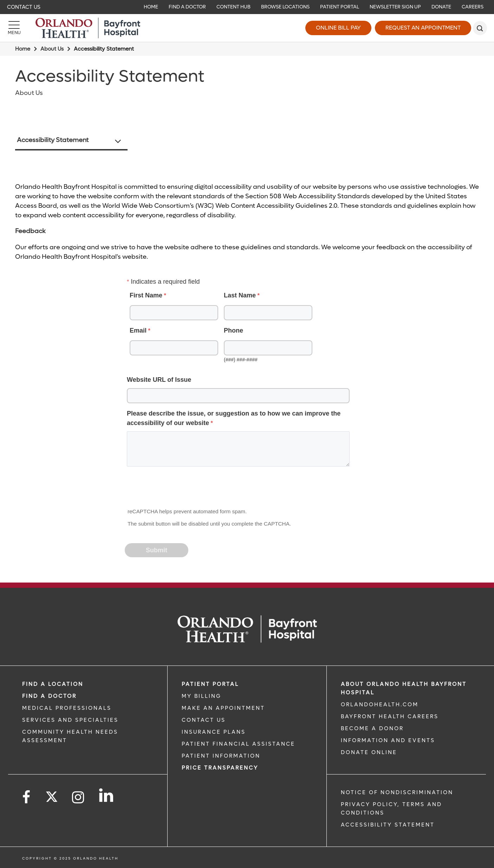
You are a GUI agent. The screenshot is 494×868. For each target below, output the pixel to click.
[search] (480, 28)
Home (23, 49)
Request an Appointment (423, 28)
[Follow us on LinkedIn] (107, 795)
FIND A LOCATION (53, 684)
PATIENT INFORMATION (221, 756)
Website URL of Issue (159, 380)
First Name (146, 295)
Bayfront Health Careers (390, 716)
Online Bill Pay (338, 28)
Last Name (240, 295)
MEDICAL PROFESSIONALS (67, 708)
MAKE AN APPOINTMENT (223, 708)
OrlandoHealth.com (380, 705)
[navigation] (247, 7)
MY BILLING (201, 696)
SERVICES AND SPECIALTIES (70, 720)
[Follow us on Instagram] (79, 798)
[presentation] (179, 489)
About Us (52, 49)
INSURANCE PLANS (214, 732)
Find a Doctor (49, 696)
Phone (233, 330)
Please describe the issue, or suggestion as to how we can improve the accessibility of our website (234, 418)
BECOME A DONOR (372, 728)
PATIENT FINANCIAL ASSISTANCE (238, 744)
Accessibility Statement (53, 140)
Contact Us (24, 7)
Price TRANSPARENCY (220, 768)
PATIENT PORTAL (210, 684)
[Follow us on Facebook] (27, 798)
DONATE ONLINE (369, 752)
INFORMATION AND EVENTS (388, 740)
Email (138, 330)
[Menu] (14, 28)
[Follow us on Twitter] (52, 795)
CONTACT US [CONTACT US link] (204, 720)
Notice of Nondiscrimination (397, 792)
